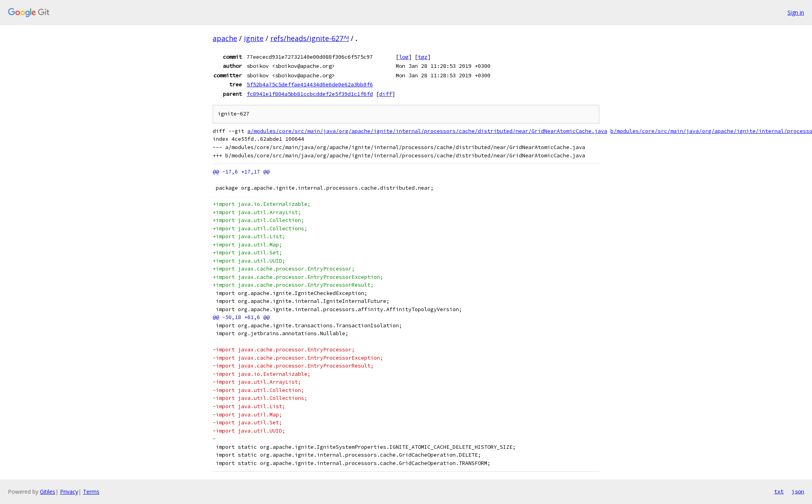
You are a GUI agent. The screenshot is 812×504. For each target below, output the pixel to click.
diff (385, 94)
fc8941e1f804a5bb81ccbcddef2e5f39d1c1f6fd (310, 94)
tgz (423, 57)
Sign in (796, 12)
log (404, 57)
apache (225, 38)
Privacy (69, 492)
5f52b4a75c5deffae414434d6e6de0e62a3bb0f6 (310, 84)
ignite (254, 38)
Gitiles (48, 492)
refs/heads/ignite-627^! (310, 38)
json (798, 491)
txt (779, 491)
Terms (91, 492)
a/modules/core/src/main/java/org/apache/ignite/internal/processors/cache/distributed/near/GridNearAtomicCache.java (427, 131)
